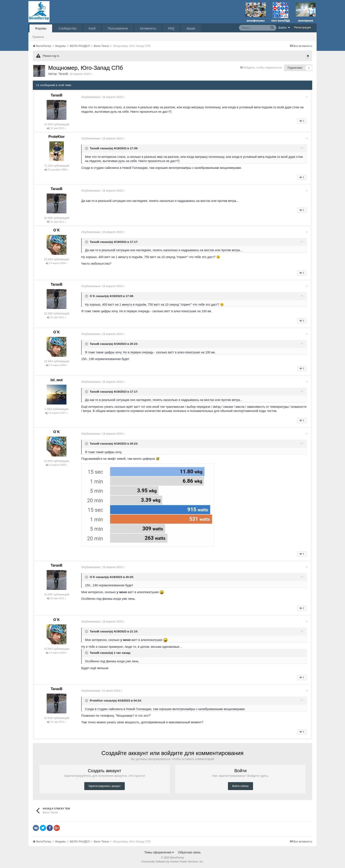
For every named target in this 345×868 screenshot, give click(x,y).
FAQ (171, 28)
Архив (191, 28)
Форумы (41, 28)
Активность (148, 28)
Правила (38, 37)
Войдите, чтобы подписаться (262, 67)
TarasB (63, 74)
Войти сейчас (240, 786)
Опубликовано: (104, 97)
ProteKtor (57, 137)
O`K (56, 230)
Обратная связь (189, 852)
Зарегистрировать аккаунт (105, 786)
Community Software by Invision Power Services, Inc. (172, 862)
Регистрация (303, 27)
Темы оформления (159, 852)
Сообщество (68, 28)
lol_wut (56, 380)
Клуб (92, 28)
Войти (284, 28)
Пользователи (118, 28)
